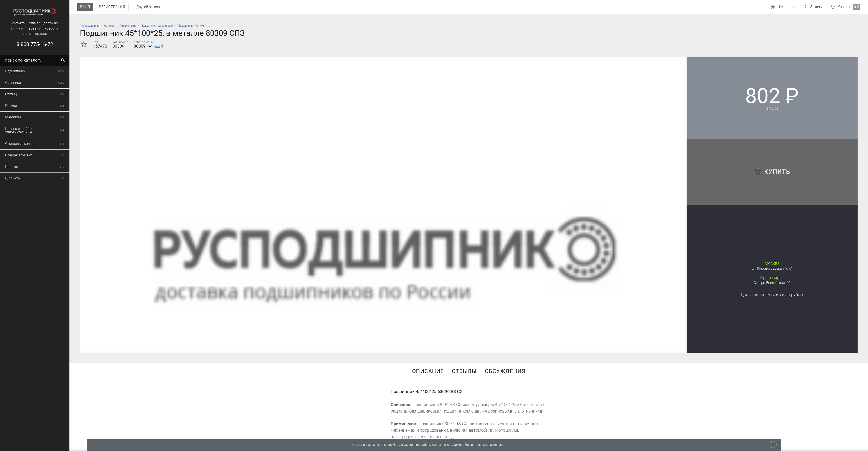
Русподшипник (89, 26)
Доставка (50, 23)
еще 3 (155, 46)
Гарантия (18, 29)
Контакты (18, 23)
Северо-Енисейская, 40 (772, 283)
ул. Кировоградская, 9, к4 (772, 268)
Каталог (109, 26)
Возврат (35, 29)
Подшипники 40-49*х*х (192, 26)
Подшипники (127, 26)
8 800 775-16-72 (34, 44)
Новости (51, 29)
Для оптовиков (34, 34)
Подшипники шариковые (157, 26)
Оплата (34, 23)
